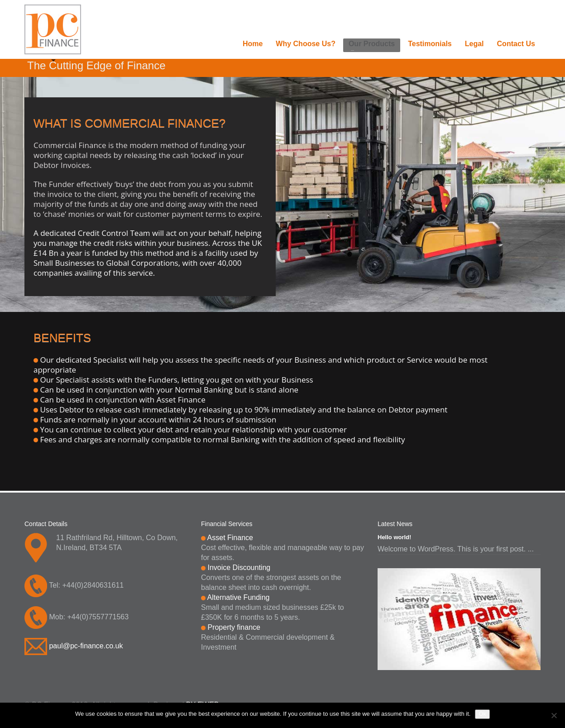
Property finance (234, 627)
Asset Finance (230, 538)
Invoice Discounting (239, 568)
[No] (554, 715)
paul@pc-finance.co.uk (86, 646)
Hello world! (394, 537)
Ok (482, 714)
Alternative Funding (239, 597)
